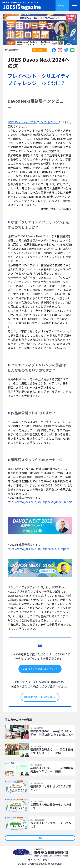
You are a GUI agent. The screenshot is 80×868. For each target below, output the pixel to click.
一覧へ (40, 838)
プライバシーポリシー (40, 860)
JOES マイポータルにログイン (40, 669)
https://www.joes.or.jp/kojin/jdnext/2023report (39, 549)
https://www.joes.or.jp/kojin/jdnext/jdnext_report (40, 504)
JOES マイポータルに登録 (40, 697)
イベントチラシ (49, 122)
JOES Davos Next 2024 (22, 122)
